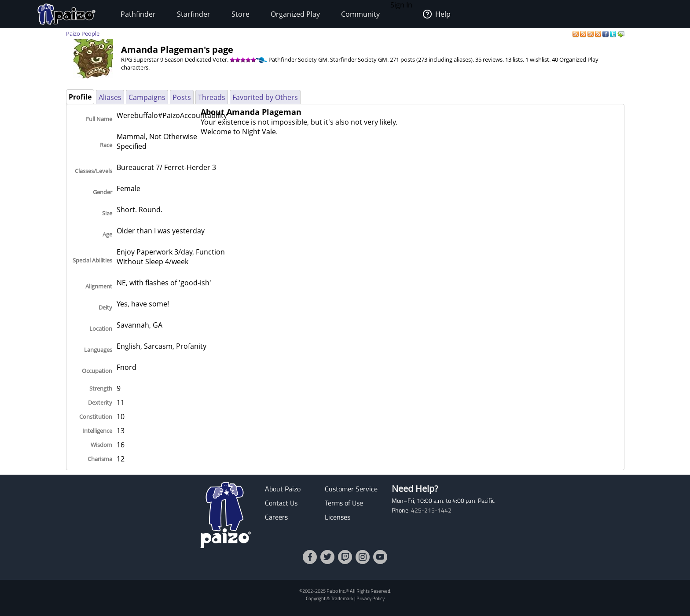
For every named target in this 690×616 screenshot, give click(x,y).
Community (360, 14)
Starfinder (194, 14)
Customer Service (351, 489)
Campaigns (147, 97)
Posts (182, 97)
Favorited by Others (265, 97)
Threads (212, 97)
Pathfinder (138, 14)
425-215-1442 (431, 510)
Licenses (338, 517)
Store (240, 14)
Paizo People (83, 33)
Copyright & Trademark (330, 598)
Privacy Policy (371, 598)
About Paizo (283, 489)
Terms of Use (344, 503)
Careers (276, 517)
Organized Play (295, 14)
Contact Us (281, 503)
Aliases (110, 97)
